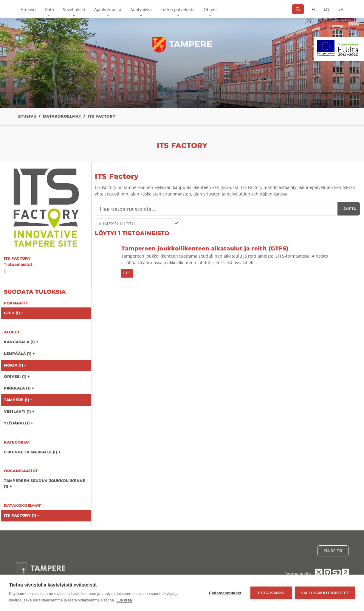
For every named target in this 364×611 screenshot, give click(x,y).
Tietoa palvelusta (178, 9)
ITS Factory (102, 116)
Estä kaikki (271, 593)
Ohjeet (210, 9)
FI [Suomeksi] (313, 9)
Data (49, 9)
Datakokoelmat (62, 116)
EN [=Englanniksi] (327, 9)
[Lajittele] (139, 223)
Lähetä (349, 209)
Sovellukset (74, 9)
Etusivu (28, 9)
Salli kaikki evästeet (325, 593)
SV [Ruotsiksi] (341, 9)
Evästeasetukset (225, 593)
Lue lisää (124, 600)
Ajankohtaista (108, 9)
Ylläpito (333, 551)
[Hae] (298, 9)
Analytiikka (141, 9)
